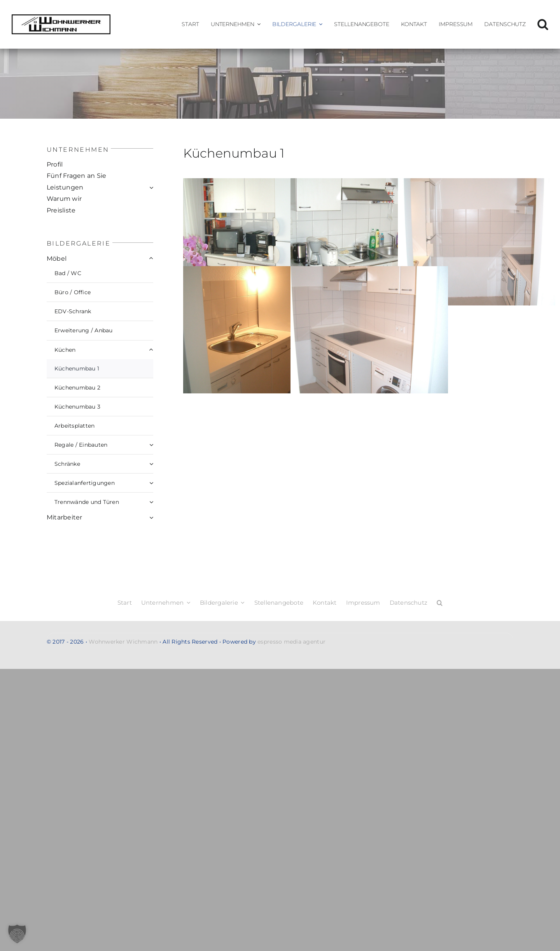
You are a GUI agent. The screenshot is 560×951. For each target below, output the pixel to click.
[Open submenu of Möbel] (151, 259)
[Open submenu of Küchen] (151, 350)
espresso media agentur (291, 642)
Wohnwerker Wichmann (123, 642)
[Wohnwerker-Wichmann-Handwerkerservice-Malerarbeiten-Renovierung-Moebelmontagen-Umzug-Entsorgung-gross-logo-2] (61, 18)
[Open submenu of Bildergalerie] (319, 24)
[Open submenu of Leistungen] (151, 188)
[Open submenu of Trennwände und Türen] (151, 502)
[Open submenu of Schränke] (151, 464)
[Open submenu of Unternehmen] (257, 24)
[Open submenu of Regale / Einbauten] (151, 445)
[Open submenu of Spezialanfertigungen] (151, 483)
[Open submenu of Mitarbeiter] (151, 518)
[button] (543, 24)
